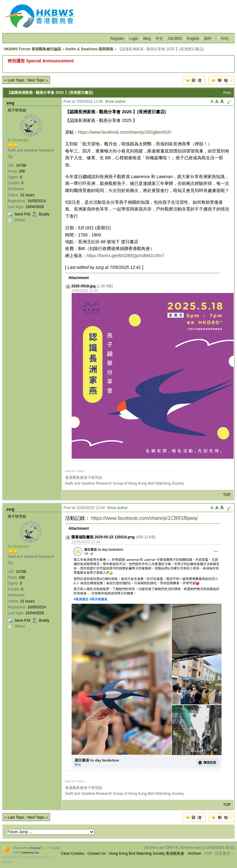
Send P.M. (23, 214)
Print (227, 93)
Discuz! (36, 848)
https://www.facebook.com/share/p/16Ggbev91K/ (125, 132)
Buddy (44, 214)
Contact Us (97, 853)
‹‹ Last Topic (14, 80)
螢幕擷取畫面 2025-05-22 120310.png (103, 537)
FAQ (225, 39)
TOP (227, 495)
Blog (147, 39)
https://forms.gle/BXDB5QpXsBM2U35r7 (125, 256)
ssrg (10, 103)
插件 (208, 39)
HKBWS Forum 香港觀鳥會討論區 (33, 49)
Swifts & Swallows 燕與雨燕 (89, 49)
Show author (115, 102)
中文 (159, 39)
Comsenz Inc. (30, 852)
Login (134, 39)
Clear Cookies (73, 853)
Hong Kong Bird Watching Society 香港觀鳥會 (147, 853)
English (193, 39)
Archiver (194, 853)
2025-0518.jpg (83, 286)
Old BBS (175, 39)
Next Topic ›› (38, 80)
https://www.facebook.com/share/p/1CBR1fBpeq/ (144, 518)
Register (117, 39)
